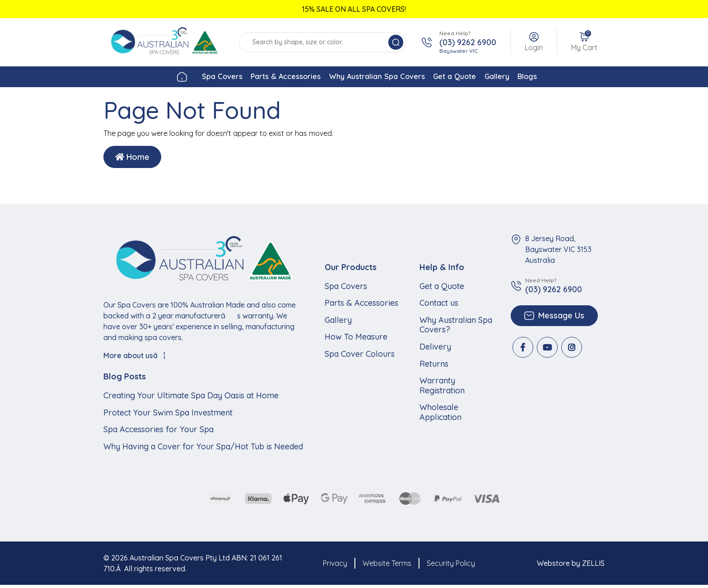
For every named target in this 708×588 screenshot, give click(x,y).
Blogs (570, 78)
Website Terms (387, 566)
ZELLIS (593, 566)
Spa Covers (180, 78)
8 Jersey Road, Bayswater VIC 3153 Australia (558, 252)
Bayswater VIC (459, 51)
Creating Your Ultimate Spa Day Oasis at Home (191, 398)
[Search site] (396, 42)
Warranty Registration (442, 388)
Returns (434, 366)
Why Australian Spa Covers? (456, 327)
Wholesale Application (440, 415)
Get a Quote (468, 78)
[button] (534, 42)
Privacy (335, 566)
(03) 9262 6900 (468, 42)
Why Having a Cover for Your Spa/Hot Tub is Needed (203, 449)
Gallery (526, 78)
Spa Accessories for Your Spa (158, 432)
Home (132, 160)
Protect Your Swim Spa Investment (168, 415)
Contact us (439, 306)
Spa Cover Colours (360, 356)
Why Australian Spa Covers (372, 78)
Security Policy (451, 566)
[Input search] (315, 42)
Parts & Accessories (261, 78)
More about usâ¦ (134, 358)
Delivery (435, 349)
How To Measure (356, 340)
